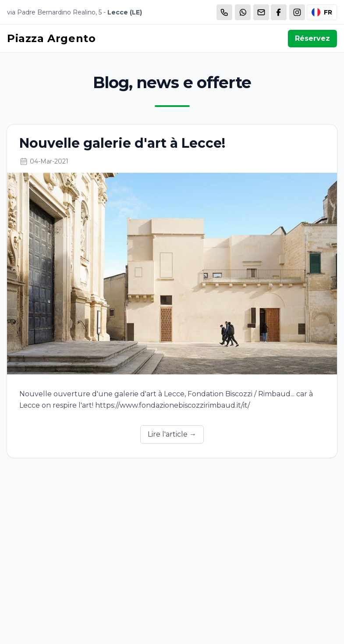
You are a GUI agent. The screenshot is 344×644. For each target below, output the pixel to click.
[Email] (261, 12)
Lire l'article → (172, 434)
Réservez (312, 38)
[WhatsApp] (243, 12)
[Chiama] (224, 12)
